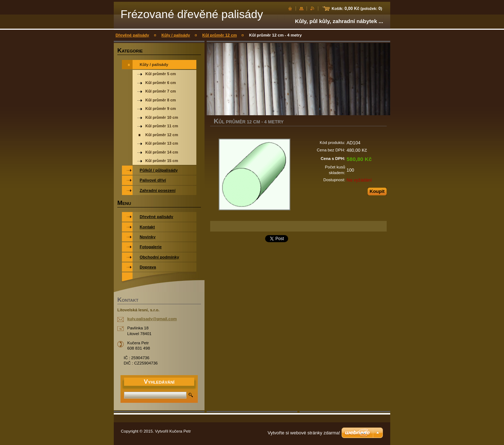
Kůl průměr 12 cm (220, 35)
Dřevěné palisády (132, 35)
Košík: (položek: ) (357, 9)
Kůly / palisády (176, 35)
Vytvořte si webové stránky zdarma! (304, 433)
